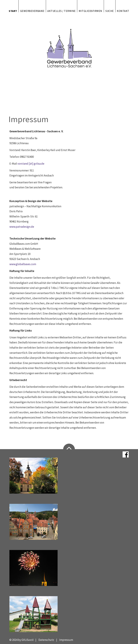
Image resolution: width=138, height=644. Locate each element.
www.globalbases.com (23, 264)
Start (13, 11)
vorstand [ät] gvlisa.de (31, 164)
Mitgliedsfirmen (90, 11)
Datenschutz (46, 640)
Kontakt (123, 11)
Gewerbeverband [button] (32, 11)
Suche (110, 11)
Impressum (66, 640)
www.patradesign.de (22, 227)
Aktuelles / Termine (62, 11)
